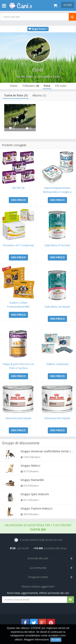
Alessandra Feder (49, 77)
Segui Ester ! (38, 29)
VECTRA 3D (18, 188)
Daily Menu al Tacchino (57, 245)
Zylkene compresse (57, 364)
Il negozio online (38, 577)
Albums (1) (39, 95)
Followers (31, 86)
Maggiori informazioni (36, 639)
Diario (14, 86)
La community (38, 568)
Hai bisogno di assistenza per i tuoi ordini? (38, 527)
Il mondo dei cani (38, 558)
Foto (47, 86)
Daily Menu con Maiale (57, 307)
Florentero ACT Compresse (18, 245)
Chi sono (61, 86)
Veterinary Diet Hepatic (18, 418)
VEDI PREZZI (18, 200)
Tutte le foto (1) (16, 95)
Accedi (68, 5)
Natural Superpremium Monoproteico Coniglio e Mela (57, 192)
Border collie (24, 77)
